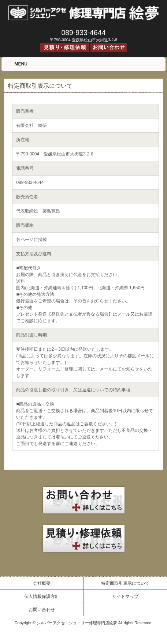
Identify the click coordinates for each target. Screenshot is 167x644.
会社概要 (42, 583)
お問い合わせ (42, 610)
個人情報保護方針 (42, 596)
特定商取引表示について (125, 583)
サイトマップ (125, 596)
